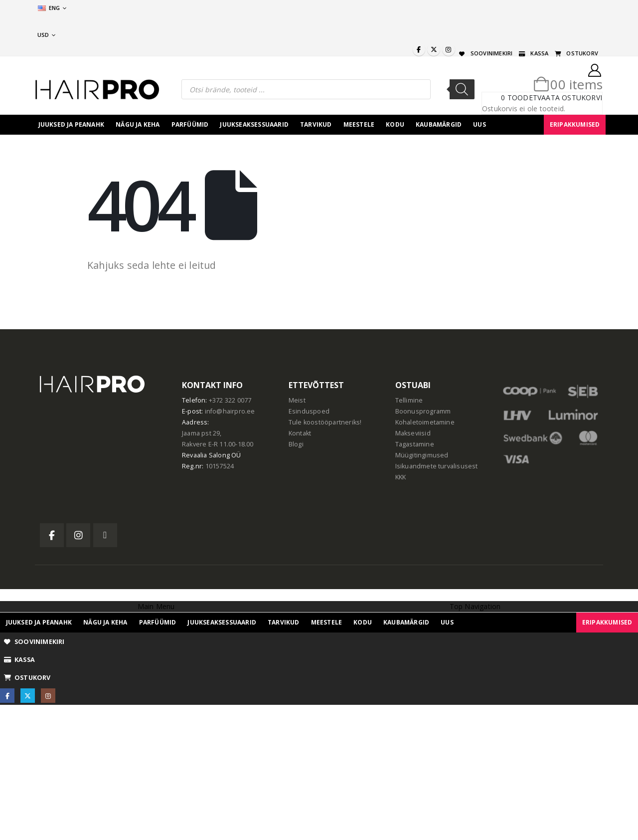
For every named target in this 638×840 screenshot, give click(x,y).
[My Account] (595, 70)
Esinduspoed (309, 411)
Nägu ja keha (138, 124)
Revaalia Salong (206, 455)
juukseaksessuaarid (254, 124)
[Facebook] (419, 49)
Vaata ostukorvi (570, 98)
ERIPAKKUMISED (575, 124)
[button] (6, 594)
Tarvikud (316, 124)
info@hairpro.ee (230, 411)
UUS (479, 124)
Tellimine (409, 400)
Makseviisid (413, 433)
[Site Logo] (97, 90)
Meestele (359, 124)
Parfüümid (190, 124)
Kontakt (300, 433)
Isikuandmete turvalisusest (437, 466)
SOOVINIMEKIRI (485, 53)
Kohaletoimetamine (425, 422)
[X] (434, 49)
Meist (297, 400)
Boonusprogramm (423, 411)
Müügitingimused (422, 455)
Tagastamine (415, 444)
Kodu (395, 124)
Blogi (296, 444)
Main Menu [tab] (156, 606)
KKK (401, 477)
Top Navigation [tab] (475, 606)
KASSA (533, 53)
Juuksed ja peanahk (72, 124)
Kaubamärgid (439, 124)
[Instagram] (449, 49)
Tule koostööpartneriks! (325, 422)
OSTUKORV (576, 53)
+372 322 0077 (230, 400)
